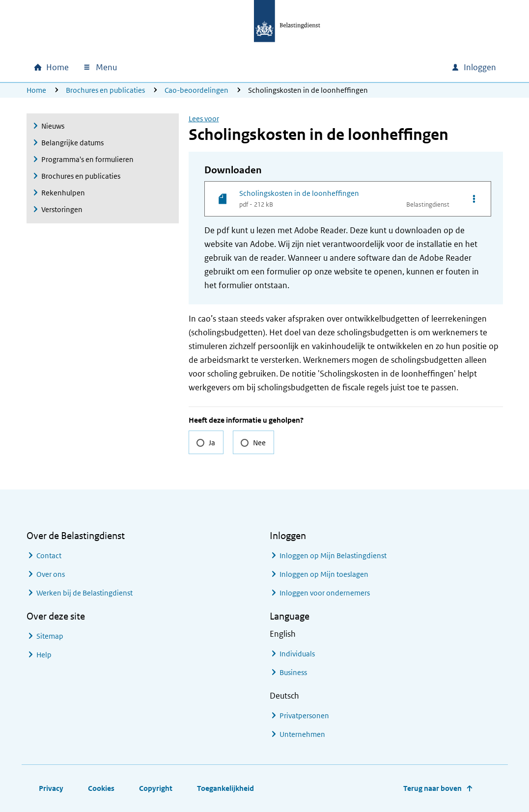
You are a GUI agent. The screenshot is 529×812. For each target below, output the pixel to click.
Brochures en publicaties (105, 90)
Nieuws (53, 126)
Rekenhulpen (63, 193)
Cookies (101, 788)
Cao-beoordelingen (196, 90)
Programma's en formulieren (87, 159)
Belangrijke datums (72, 143)
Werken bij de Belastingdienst (84, 593)
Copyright (156, 788)
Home (36, 90)
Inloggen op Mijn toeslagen (324, 574)
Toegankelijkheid (225, 788)
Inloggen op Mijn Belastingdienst (333, 555)
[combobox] (360, 67)
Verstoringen (62, 209)
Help (44, 655)
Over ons (51, 574)
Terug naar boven (432, 788)
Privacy (51, 788)
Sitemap (50, 636)
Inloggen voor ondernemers (325, 593)
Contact (49, 555)
